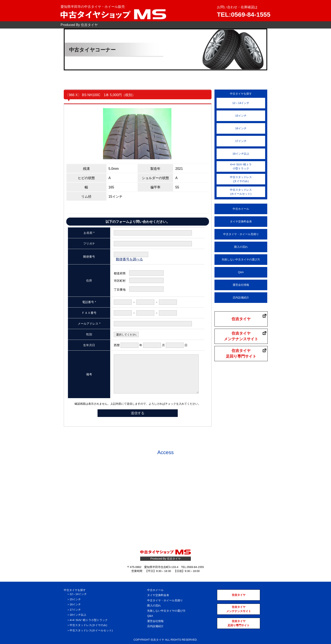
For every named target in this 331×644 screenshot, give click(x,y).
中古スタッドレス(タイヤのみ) (241, 179)
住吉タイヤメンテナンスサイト (241, 336)
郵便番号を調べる (129, 259)
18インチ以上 (241, 154)
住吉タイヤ (241, 319)
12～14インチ (241, 103)
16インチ (241, 128)
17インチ (241, 141)
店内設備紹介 (241, 297)
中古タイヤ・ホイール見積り (241, 234)
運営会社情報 (241, 285)
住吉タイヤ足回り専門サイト (241, 353)
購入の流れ (241, 247)
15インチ (241, 116)
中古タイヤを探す (75, 590)
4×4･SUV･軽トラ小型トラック (241, 167)
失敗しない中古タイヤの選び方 (241, 259)
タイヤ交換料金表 (241, 221)
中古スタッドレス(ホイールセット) (241, 192)
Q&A (241, 272)
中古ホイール (241, 209)
